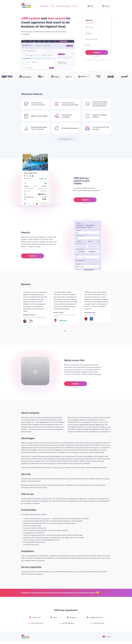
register (44, 499)
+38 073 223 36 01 (36, 623)
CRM (53, 6)
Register (85, 200)
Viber (54, 617)
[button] (65, 331)
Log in (106, 6)
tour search (57, 18)
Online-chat (35, 617)
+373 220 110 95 (97, 623)
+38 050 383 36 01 (67, 623)
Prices (75, 6)
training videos (59, 468)
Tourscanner (44, 6)
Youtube (107, 637)
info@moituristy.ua (95, 617)
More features (66, 139)
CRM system (31, 18)
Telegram (72, 617)
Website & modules (63, 6)
